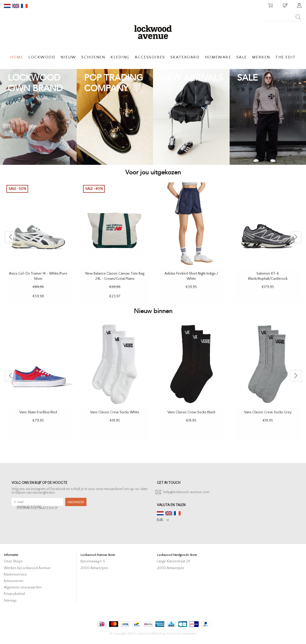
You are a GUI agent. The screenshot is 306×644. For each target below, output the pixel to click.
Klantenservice (15, 575)
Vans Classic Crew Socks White (115, 412)
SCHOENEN (93, 57)
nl (7, 6)
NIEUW (68, 57)
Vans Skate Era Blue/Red (38, 412)
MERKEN (261, 57)
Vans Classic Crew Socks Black (191, 412)
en (16, 6)
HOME (17, 57)
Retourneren (14, 581)
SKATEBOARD (185, 57)
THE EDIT (285, 57)
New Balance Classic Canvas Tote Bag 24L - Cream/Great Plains (115, 276)
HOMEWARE (218, 57)
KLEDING (120, 57)
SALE (242, 57)
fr (24, 6)
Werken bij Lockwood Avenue (27, 568)
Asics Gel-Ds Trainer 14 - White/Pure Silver (38, 276)
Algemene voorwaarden (23, 587)
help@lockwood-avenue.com (186, 492)
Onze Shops (13, 561)
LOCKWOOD (42, 57)
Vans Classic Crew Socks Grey (268, 412)
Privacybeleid (14, 594)
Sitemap (10, 601)
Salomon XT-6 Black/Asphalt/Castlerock (268, 276)
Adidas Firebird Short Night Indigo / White (191, 276)
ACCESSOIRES (150, 57)
